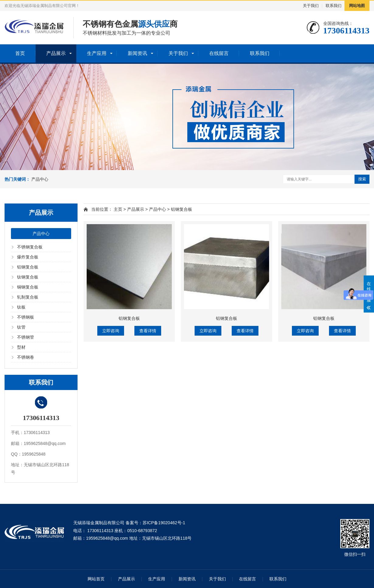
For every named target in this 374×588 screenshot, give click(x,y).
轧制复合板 (28, 297)
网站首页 (96, 579)
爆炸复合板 (28, 257)
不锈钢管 (26, 337)
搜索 (362, 179)
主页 (118, 209)
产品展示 (56, 53)
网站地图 (357, 6)
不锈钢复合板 (30, 247)
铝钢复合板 (28, 267)
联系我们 (334, 6)
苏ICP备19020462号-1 (164, 523)
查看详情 (148, 331)
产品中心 (40, 179)
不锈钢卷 (26, 357)
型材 (21, 347)
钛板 (21, 307)
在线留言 (219, 53)
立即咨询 (111, 331)
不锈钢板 (26, 317)
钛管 (21, 327)
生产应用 (97, 53)
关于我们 (311, 6)
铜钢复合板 (28, 287)
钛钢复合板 (28, 277)
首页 (20, 53)
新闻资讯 (137, 53)
